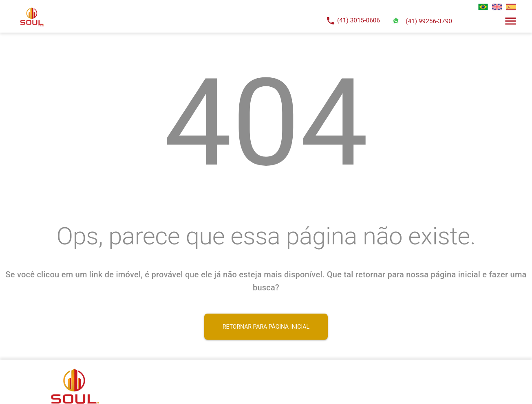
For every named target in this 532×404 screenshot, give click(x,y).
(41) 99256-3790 (429, 21)
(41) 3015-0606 (359, 20)
